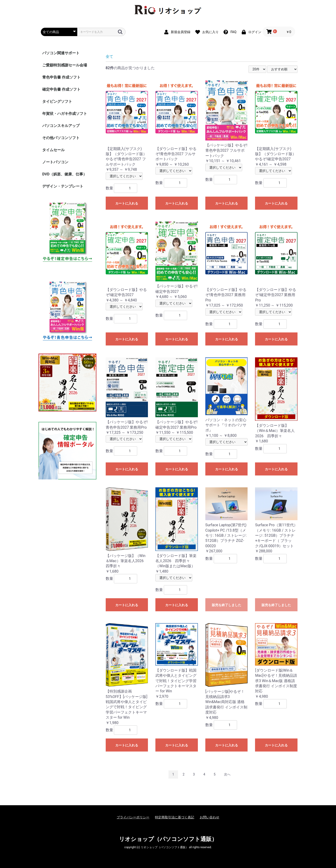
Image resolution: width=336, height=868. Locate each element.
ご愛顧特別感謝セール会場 (65, 65)
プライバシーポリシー (133, 817)
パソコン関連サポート (61, 53)
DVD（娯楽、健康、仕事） (65, 174)
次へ (227, 774)
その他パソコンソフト (61, 138)
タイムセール (53, 150)
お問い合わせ (210, 817)
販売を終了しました (227, 605)
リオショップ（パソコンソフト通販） (168, 839)
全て (109, 56)
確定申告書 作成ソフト (61, 89)
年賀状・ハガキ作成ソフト (65, 114)
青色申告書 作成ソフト (61, 77)
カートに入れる (127, 203)
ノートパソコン (55, 162)
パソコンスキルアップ (61, 126)
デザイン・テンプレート (63, 186)
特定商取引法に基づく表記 (175, 817)
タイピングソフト (57, 101)
